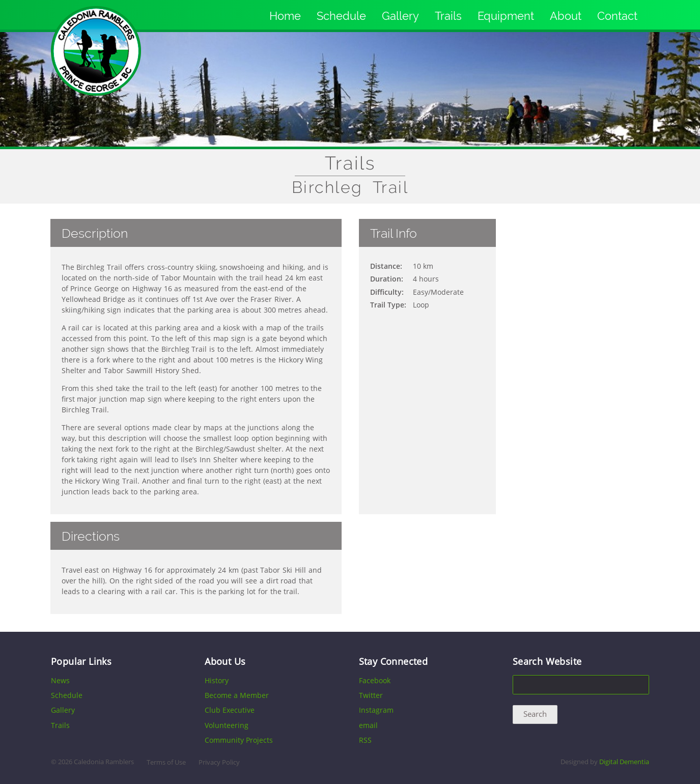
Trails (448, 16)
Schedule (341, 16)
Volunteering (227, 725)
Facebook (375, 680)
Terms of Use (166, 762)
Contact (617, 16)
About (566, 16)
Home (285, 16)
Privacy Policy (219, 762)
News (60, 680)
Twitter (371, 695)
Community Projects (239, 740)
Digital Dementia (624, 762)
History (217, 680)
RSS (365, 740)
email (368, 725)
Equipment (506, 16)
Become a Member (237, 695)
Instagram (376, 710)
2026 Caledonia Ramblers (96, 762)
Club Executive (230, 710)
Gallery (400, 16)
